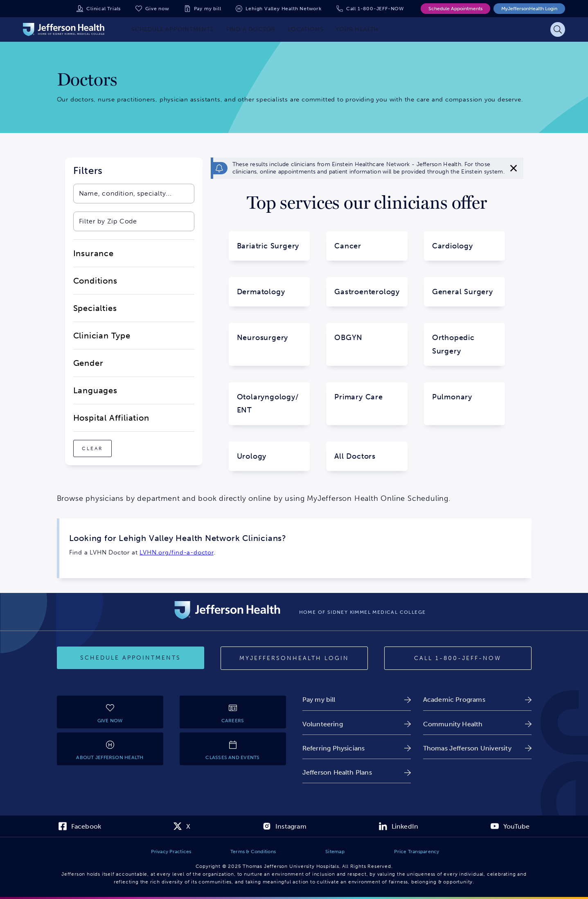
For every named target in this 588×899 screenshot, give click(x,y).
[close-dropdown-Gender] (134, 363)
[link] (357, 700)
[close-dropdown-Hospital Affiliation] (134, 418)
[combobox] (125, 194)
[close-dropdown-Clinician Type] (134, 336)
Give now (157, 9)
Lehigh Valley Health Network (283, 9)
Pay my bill (208, 9)
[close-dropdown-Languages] (134, 390)
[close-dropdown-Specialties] (134, 308)
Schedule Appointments (455, 9)
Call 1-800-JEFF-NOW (375, 9)
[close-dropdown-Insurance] (134, 253)
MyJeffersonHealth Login (529, 9)
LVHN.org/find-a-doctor (177, 552)
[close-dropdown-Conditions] (134, 281)
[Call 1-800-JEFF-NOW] (458, 658)
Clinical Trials (104, 9)
